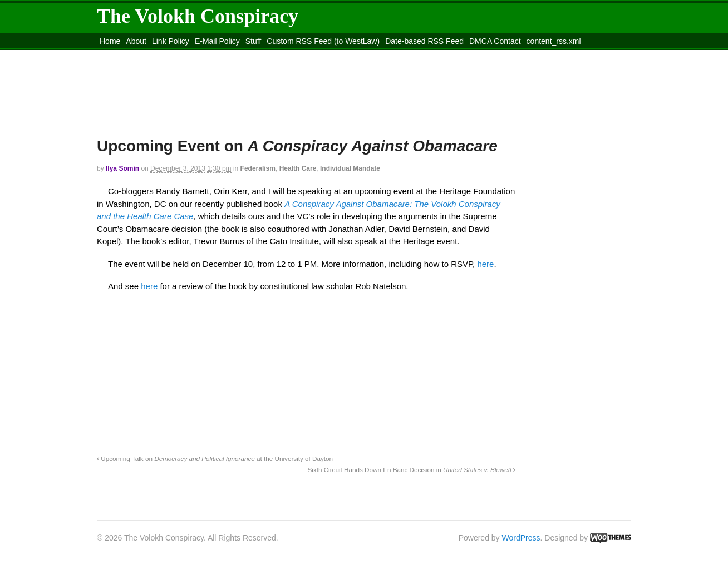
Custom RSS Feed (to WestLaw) (323, 41)
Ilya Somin (122, 168)
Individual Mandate (350, 168)
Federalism (258, 168)
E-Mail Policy (217, 41)
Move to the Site (158, 55)
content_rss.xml (554, 41)
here (485, 264)
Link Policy (171, 41)
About (136, 41)
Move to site (258, 55)
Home (110, 41)
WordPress (521, 538)
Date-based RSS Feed (424, 41)
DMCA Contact (495, 41)
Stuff (254, 41)
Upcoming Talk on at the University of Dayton (215, 458)
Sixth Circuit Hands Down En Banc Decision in (411, 470)
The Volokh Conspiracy (198, 16)
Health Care (298, 168)
